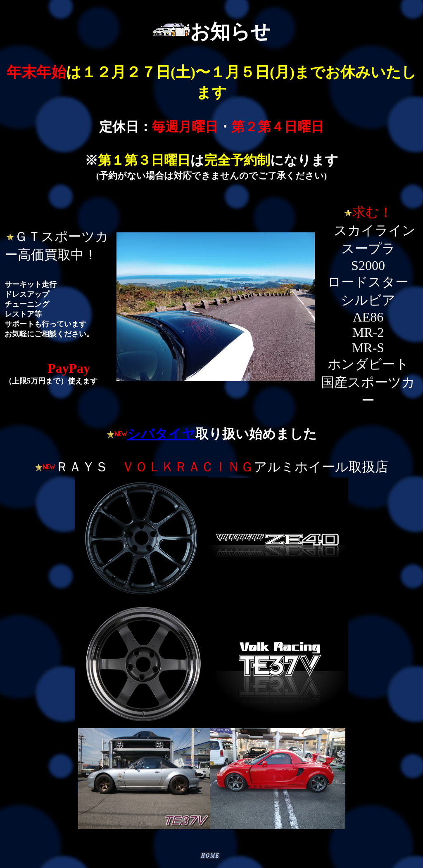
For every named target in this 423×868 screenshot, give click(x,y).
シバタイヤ (161, 434)
